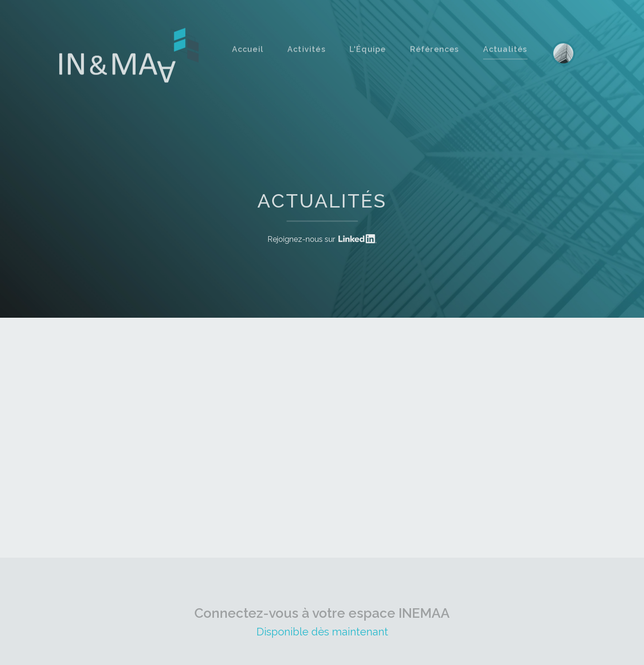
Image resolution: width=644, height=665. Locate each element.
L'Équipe (368, 61)
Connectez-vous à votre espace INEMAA (322, 601)
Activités (306, 61)
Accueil (248, 61)
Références (435, 61)
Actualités (505, 61)
